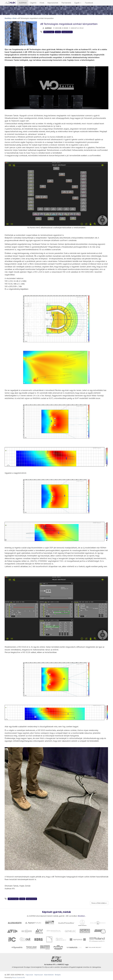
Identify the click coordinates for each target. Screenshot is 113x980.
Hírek (42, 3)
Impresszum (39, 975)
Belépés (58, 975)
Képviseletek (53, 3)
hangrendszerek (67, 32)
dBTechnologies (49, 32)
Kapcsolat (29, 975)
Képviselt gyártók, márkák (56, 912)
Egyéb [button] (78, 3)
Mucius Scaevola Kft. (19, 978)
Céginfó (33, 3)
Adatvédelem (49, 975)
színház (58, 32)
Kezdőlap (8, 18)
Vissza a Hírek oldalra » (99, 903)
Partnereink (66, 3)
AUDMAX (23, 3)
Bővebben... (82, 916)
